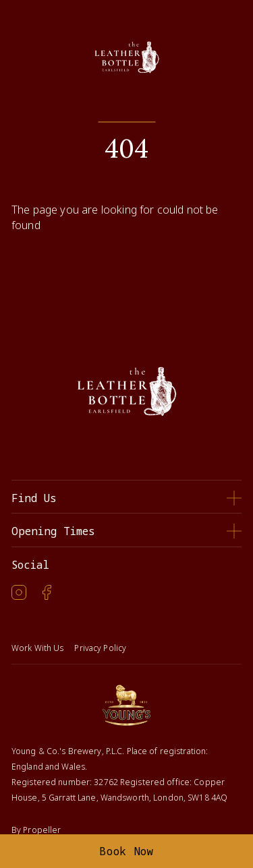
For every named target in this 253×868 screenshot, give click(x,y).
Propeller (42, 830)
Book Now (126, 851)
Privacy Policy (100, 648)
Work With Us (37, 648)
